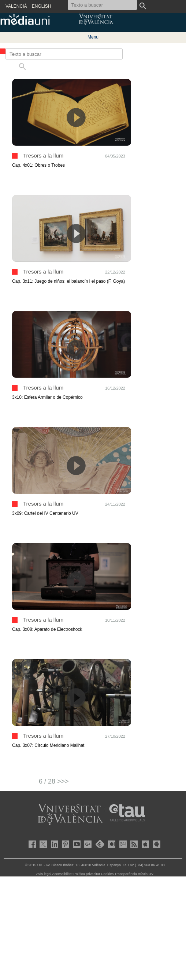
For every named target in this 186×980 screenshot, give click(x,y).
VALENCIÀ (16, 6)
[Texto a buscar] (64, 54)
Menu (93, 37)
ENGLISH (42, 6)
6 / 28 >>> (54, 781)
